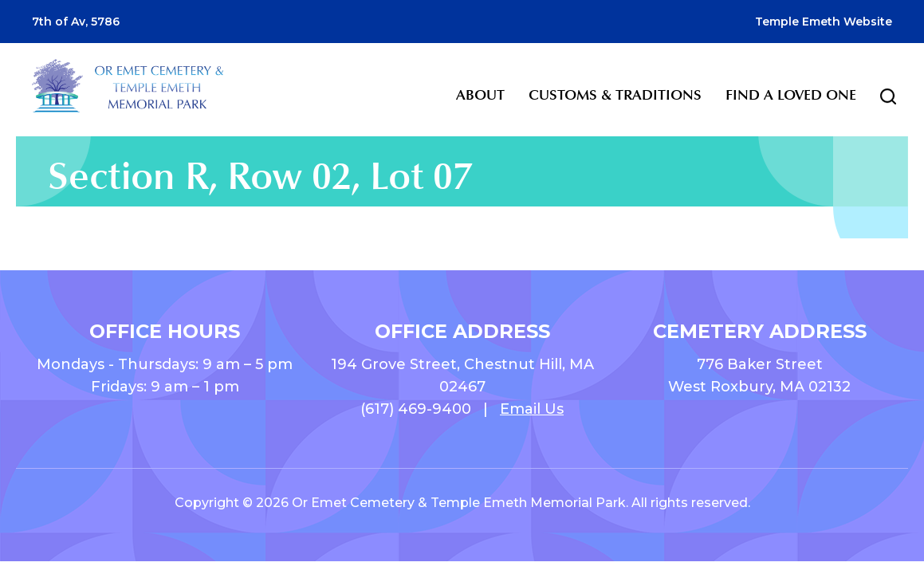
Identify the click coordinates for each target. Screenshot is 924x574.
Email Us (532, 409)
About (480, 95)
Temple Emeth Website (824, 22)
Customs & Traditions (615, 95)
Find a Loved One (791, 95)
